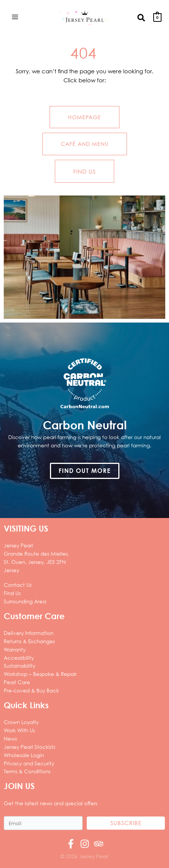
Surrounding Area (25, 601)
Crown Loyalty (21, 722)
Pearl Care (17, 682)
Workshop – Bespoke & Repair (40, 674)
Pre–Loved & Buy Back (31, 690)
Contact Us (18, 585)
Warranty (15, 649)
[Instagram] (85, 844)
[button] (142, 17)
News (10, 738)
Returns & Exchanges (29, 641)
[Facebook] (71, 844)
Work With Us (19, 730)
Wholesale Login (24, 755)
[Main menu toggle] (15, 17)
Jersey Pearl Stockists (29, 747)
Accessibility (19, 658)
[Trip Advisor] (99, 844)
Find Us (12, 593)
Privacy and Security (29, 763)
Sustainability (20, 666)
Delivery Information (29, 633)
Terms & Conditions (27, 771)
